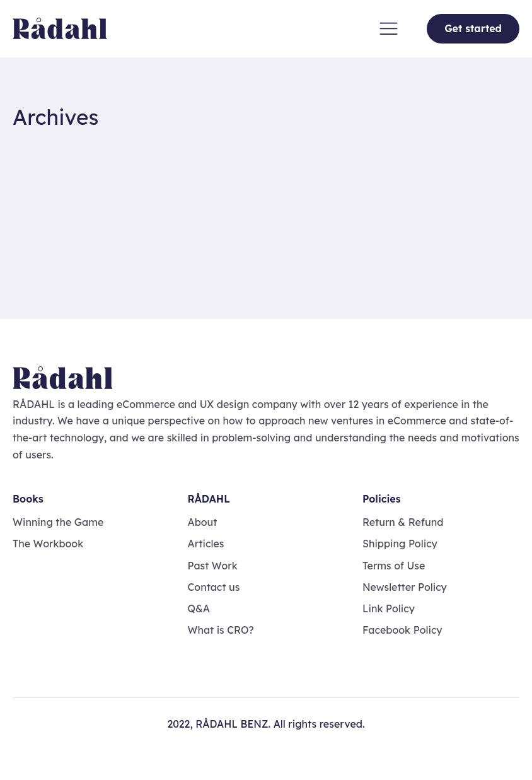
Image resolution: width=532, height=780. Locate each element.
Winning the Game (58, 522)
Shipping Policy (400, 544)
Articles (205, 544)
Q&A (199, 608)
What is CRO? (220, 630)
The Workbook (48, 544)
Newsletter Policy (405, 587)
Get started (473, 28)
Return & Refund (403, 522)
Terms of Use (394, 566)
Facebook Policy (402, 630)
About (202, 522)
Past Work (212, 566)
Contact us (213, 587)
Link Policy (389, 608)
